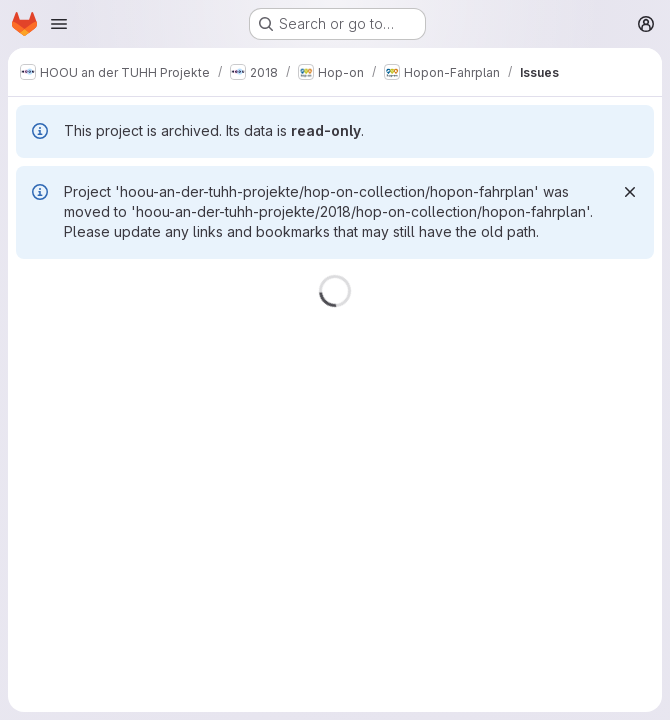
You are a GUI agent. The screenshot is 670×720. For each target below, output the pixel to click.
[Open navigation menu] (59, 24)
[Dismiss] (630, 192)
